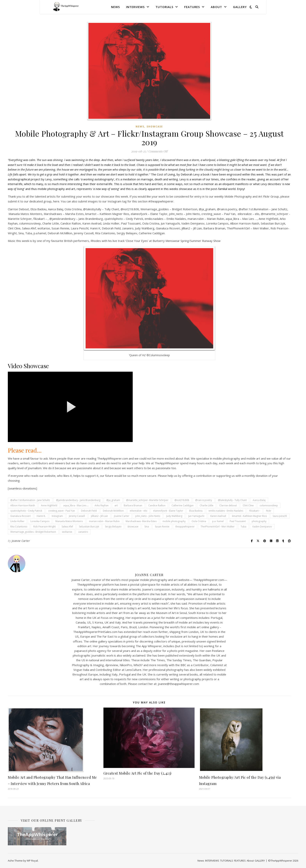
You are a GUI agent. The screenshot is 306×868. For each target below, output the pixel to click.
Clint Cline (248, 505)
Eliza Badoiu (196, 511)
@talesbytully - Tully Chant (232, 500)
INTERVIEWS (135, 7)
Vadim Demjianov (262, 527)
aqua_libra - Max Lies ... (76, 505)
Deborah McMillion (113, 511)
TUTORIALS (164, 7)
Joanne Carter (122, 516)
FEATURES (192, 7)
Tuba (243, 527)
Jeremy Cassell (77, 516)
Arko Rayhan (102, 505)
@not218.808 (182, 500)
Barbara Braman (133, 505)
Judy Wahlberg (174, 516)
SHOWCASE (155, 127)
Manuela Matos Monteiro (69, 521)
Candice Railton (157, 505)
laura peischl (280, 516)
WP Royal (32, 861)
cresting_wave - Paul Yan (62, 511)
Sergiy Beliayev (113, 527)
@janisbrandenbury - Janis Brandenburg (78, 500)
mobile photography (174, 521)
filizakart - (255, 511)
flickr (269, 511)
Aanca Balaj (259, 500)
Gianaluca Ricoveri (20, 516)
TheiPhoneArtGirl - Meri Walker (218, 527)
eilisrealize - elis (138, 511)
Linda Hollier (17, 521)
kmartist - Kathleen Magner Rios (249, 516)
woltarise (67, 532)
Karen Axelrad (218, 516)
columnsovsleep (269, 505)
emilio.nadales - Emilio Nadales (226, 511)
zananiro (83, 532)
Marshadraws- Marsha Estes (141, 521)
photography (259, 521)
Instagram (57, 516)
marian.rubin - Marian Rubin (104, 521)
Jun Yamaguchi (196, 516)
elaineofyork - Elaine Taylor (168, 511)
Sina (147, 527)
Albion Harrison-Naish (23, 505)
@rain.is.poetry (204, 500)
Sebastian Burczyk (89, 527)
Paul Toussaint (238, 521)
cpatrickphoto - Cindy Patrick (26, 511)
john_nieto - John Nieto (148, 516)
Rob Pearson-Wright (44, 527)
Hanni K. (41, 516)
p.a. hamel (218, 521)
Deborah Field (89, 511)
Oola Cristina (199, 521)
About (216, 7)
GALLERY (240, 7)
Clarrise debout (228, 505)
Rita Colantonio (19, 527)
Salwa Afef (67, 527)
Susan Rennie (162, 527)
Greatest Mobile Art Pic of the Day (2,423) (137, 773)
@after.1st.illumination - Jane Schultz (30, 500)
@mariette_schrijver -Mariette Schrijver (147, 500)
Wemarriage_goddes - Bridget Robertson (33, 532)
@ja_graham (113, 500)
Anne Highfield (49, 505)
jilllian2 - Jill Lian (99, 516)
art (116, 505)
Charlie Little (206, 505)
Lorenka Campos (40, 521)
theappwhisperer (185, 527)
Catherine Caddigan (183, 505)
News (115, 7)
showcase (133, 527)
